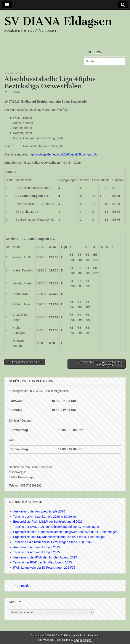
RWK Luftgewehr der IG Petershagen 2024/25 (44, 568)
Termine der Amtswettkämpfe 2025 (37, 552)
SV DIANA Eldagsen (58, 21)
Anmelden (24, 586)
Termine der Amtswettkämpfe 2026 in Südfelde (45, 517)
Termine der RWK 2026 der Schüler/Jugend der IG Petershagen (56, 527)
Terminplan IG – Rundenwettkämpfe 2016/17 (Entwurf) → (100, 364)
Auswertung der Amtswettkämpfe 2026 (39, 511)
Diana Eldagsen (14, 73)
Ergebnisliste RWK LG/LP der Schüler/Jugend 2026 (48, 522)
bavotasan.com (83, 640)
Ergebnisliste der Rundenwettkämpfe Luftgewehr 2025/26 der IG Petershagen (65, 532)
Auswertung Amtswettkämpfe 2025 (37, 547)
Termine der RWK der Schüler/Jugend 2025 (43, 562)
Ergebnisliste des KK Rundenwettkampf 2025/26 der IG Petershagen (59, 537)
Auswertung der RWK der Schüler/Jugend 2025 (45, 557)
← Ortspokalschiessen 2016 (25, 362)
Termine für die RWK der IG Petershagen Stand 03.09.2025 (53, 542)
